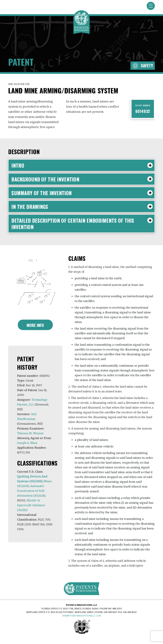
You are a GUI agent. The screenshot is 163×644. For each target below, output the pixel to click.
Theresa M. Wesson (30, 433)
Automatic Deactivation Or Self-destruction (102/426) (31, 491)
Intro (82, 165)
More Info (35, 325)
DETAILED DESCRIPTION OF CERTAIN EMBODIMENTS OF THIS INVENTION (82, 223)
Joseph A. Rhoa (27, 443)
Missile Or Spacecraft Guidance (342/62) (31, 505)
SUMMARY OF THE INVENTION (82, 193)
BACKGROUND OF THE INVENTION (82, 179)
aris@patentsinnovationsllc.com (81, 616)
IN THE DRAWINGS (82, 206)
